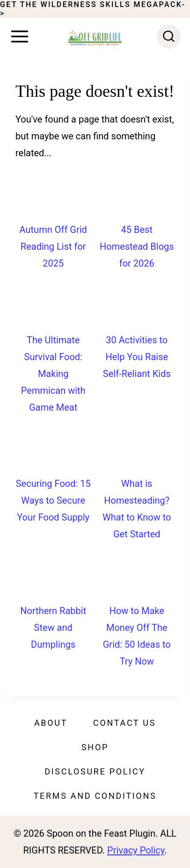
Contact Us (124, 723)
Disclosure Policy (95, 771)
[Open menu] (20, 36)
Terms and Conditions (95, 796)
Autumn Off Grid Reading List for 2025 (53, 246)
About (51, 723)
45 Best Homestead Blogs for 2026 (137, 246)
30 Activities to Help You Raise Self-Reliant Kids (137, 357)
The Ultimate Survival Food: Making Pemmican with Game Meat (53, 374)
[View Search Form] (169, 37)
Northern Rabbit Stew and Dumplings (53, 628)
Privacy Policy (136, 850)
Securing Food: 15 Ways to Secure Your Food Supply (53, 500)
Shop (95, 747)
